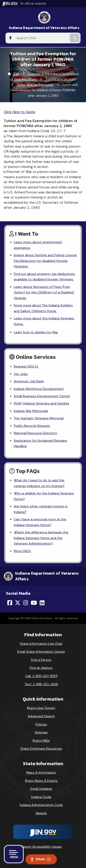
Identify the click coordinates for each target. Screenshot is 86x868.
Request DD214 (26, 366)
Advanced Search (41, 716)
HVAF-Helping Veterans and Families (42, 403)
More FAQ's (22, 551)
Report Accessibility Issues (41, 847)
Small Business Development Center (42, 396)
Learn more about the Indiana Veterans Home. (44, 321)
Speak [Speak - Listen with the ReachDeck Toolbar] (40, 859)
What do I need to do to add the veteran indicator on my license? (39, 483)
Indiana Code (41, 797)
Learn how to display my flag (36, 332)
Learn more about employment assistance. (38, 245)
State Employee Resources (41, 748)
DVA (16, 74)
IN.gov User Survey (41, 708)
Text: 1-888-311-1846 (41, 684)
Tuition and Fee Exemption (35, 85)
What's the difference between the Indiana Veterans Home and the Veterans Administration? (41, 538)
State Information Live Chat (41, 644)
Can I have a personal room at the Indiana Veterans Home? (40, 522)
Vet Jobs (21, 374)
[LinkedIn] (42, 603)
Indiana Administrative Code (41, 805)
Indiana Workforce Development (39, 389)
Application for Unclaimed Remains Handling (40, 443)
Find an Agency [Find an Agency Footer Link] (41, 668)
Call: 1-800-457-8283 (41, 676)
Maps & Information (41, 772)
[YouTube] (34, 603)
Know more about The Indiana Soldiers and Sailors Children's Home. (43, 308)
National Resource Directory (35, 433)
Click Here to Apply (20, 112)
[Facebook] (10, 603)
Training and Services (61, 79)
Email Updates (41, 789)
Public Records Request (32, 426)
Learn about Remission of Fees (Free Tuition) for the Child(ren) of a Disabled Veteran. (44, 292)
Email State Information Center (41, 652)
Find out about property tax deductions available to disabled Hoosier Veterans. (44, 276)
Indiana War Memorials (31, 411)
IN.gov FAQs (41, 740)
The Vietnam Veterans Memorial (39, 418)
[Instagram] (26, 603)
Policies (41, 724)
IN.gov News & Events (41, 781)
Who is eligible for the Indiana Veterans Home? (44, 496)
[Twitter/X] (18, 603)
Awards (41, 813)
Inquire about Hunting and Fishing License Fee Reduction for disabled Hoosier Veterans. (45, 261)
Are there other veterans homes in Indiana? (41, 509)
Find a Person (41, 660)
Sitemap (41, 732)
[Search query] (41, 38)
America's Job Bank (29, 381)
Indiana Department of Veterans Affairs (44, 28)
